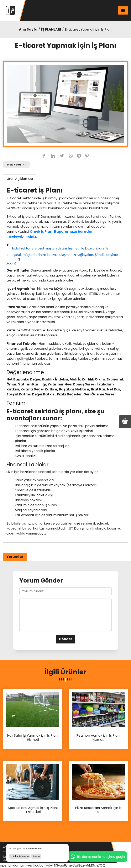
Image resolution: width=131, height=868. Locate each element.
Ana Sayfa (28, 29)
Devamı (36, 856)
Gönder (65, 639)
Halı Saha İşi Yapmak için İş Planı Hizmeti (33, 738)
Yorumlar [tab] (15, 557)
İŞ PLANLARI (51, 29)
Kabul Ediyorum (20, 856)
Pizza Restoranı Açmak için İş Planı (98, 810)
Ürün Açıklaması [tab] (20, 179)
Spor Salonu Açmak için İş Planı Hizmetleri (33, 810)
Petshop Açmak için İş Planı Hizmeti (98, 738)
